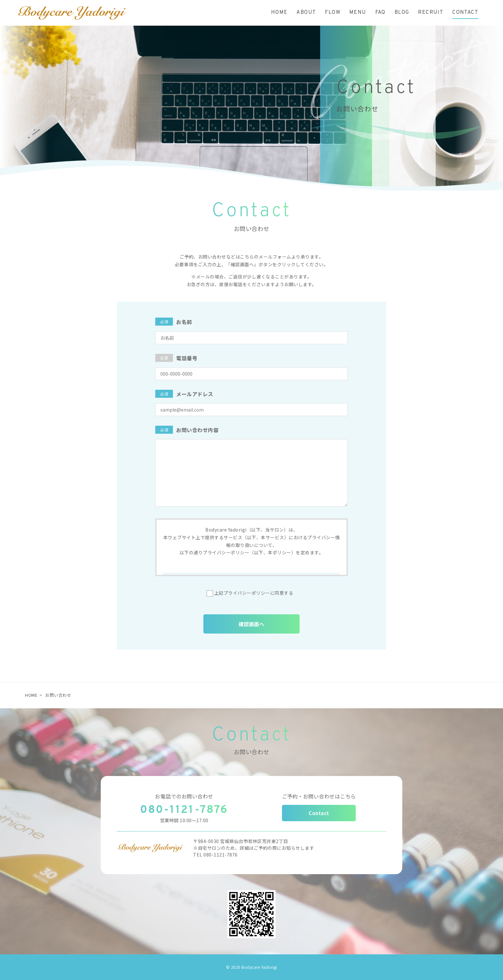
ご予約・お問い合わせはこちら (319, 796)
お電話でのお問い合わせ (184, 796)
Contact (319, 813)
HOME (31, 695)
